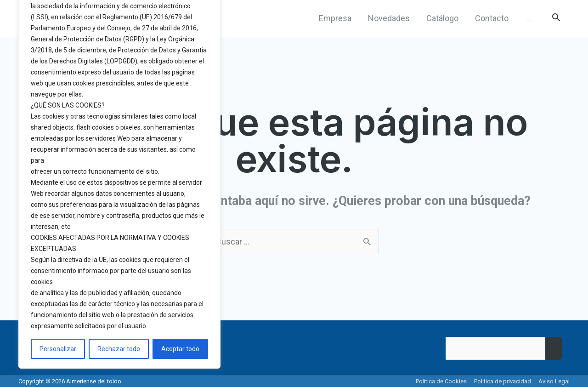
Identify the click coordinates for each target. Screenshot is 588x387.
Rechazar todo (119, 349)
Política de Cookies (441, 381)
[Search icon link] (556, 18)
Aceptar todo (180, 349)
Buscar (554, 348)
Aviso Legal (554, 381)
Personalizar (58, 349)
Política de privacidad (503, 381)
